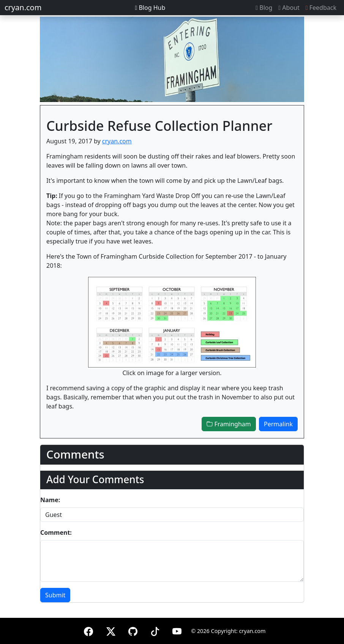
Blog (264, 8)
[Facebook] (88, 630)
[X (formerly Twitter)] (111, 630)
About (289, 8)
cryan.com (23, 7)
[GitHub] (133, 630)
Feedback (321, 8)
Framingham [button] (229, 424)
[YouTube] (177, 630)
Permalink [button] (278, 424)
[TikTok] (155, 630)
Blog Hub (150, 8)
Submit (55, 595)
